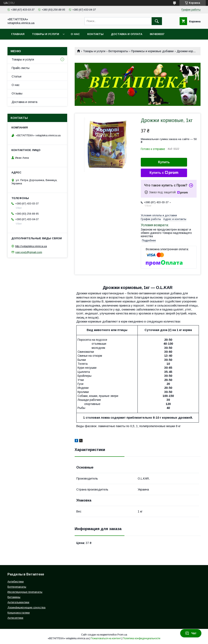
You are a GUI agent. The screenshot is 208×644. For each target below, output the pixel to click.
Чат (191, 633)
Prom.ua (122, 635)
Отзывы (17, 93)
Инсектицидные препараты (25, 592)
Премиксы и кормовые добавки (152, 51)
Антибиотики (16, 582)
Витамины (14, 597)
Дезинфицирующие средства (26, 607)
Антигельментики (18, 602)
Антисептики (15, 618)
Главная (18, 34)
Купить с (164, 173)
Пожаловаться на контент (106, 638)
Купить (164, 162)
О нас (75, 34)
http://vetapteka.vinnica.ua (31, 246)
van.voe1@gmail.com (29, 252)
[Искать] (157, 21)
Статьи (16, 76)
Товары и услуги (46, 34)
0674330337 (157, 34)
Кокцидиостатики (19, 613)
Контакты (95, 34)
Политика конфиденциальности (142, 638)
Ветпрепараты (118, 51)
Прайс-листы (21, 68)
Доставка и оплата (127, 34)
